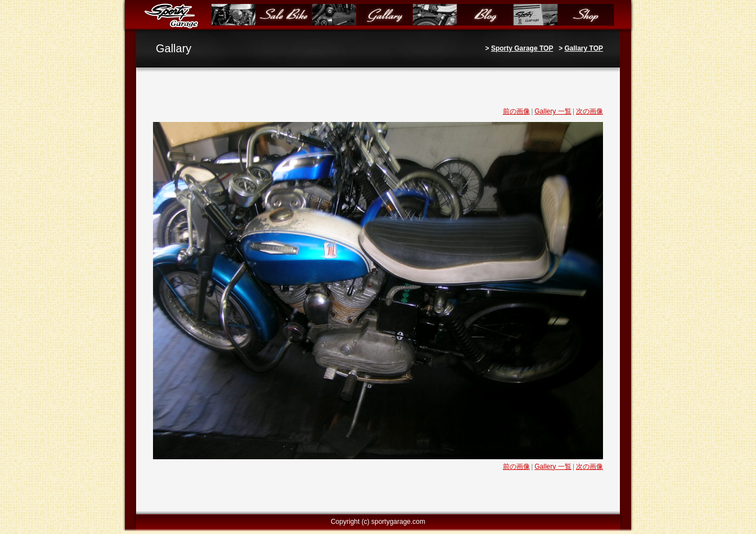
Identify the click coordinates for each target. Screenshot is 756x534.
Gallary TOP (584, 48)
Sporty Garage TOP (522, 48)
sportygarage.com (398, 522)
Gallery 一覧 (553, 111)
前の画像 (516, 111)
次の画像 (589, 111)
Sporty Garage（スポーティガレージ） (174, 15)
